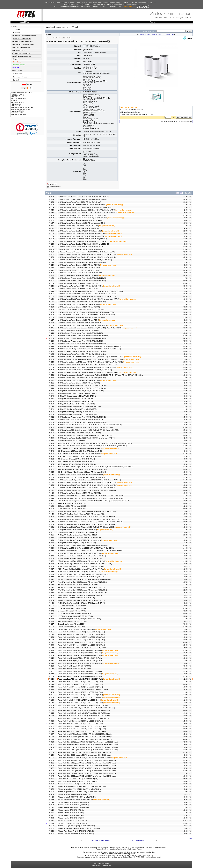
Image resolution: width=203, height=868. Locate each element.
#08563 (51, 441)
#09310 (51, 291)
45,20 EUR (187, 800)
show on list (170, 35)
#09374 (51, 635)
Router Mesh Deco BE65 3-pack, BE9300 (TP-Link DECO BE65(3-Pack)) (82, 645)
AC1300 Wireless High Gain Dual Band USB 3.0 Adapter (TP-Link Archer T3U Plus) (85, 564)
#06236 (51, 666)
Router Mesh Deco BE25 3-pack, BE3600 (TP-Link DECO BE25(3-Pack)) (82, 637)
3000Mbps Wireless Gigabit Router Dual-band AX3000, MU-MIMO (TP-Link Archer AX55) (87, 367)
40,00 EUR (187, 443)
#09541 (51, 490)
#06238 (51, 215)
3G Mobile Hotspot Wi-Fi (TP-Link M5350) (71, 441)
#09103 (51, 236)
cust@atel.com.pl (183, 17)
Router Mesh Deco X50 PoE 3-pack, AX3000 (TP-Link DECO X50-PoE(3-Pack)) (84, 716)
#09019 (51, 679)
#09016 (51, 663)
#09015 (51, 661)
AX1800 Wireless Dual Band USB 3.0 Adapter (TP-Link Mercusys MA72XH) (82, 593)
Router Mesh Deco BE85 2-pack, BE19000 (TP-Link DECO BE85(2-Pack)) (82, 648)
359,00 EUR (187, 732)
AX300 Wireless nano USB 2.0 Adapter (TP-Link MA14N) (76, 598)
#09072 (51, 815)
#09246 (51, 556)
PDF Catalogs (18, 71)
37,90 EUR (187, 346)
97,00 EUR (187, 336)
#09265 (51, 302)
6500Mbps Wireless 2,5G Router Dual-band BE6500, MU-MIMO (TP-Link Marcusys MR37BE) (88, 519)
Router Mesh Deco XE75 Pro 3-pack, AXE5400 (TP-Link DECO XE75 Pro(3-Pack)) (85, 739)
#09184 (51, 483)
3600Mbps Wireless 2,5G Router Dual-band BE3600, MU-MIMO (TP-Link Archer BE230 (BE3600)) (90, 425)
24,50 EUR (187, 228)
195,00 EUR (187, 635)
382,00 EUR (187, 252)
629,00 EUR (187, 645)
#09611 (51, 501)
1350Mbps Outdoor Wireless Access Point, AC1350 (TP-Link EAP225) (81, 249)
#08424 (51, 792)
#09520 (51, 430)
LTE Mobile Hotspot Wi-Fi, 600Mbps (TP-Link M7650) (75, 614)
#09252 (51, 289)
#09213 (51, 362)
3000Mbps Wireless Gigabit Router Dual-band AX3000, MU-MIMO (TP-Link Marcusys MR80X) (88, 372)
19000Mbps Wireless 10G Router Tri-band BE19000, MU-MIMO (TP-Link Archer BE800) (86, 312)
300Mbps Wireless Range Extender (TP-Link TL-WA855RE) (77, 412)
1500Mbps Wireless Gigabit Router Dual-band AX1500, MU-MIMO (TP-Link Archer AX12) (87, 257)
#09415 (51, 496)
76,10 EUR (187, 524)
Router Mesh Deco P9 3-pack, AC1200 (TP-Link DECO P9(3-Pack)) (81, 679)
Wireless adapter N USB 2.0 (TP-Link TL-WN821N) (74, 794)
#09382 (51, 711)
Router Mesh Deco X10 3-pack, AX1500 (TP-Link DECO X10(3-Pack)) (81, 687)
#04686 (51, 448)
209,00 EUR (187, 527)
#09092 (51, 417)
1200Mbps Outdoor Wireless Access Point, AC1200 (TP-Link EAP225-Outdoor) (83, 197)
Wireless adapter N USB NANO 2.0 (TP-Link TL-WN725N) (77, 797)
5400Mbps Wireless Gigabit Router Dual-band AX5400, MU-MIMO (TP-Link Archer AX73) (87, 485)
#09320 (51, 260)
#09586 (51, 524)
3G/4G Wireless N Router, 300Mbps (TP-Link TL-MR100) (76, 459)
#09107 (51, 223)
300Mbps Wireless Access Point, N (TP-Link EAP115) (75, 401)
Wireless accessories (19, 115)
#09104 (51, 207)
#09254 (51, 244)
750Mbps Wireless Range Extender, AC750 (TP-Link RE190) (78, 532)
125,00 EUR (187, 422)
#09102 (51, 234)
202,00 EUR (187, 679)
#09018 (51, 674)
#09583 (51, 690)
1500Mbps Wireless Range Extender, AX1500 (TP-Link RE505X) (79, 268)
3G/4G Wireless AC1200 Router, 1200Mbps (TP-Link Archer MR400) (80, 448)
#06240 (51, 530)
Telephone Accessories (22, 53)
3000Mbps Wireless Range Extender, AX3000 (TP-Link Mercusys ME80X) (82, 378)
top (191, 838)
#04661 (51, 399)
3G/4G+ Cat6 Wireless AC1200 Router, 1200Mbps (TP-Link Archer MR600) (82, 472)
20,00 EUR (187, 441)
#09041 (51, 255)
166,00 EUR (187, 490)
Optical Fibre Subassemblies (24, 44)
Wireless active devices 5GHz (21, 109)
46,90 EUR (187, 213)
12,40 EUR (187, 813)
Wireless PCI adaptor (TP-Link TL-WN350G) (72, 821)
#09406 (51, 493)
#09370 (51, 645)
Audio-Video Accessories (22, 56)
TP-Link (14, 100)
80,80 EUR (187, 333)
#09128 (51, 307)
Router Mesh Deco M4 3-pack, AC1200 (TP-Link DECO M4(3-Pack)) (80, 663)
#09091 (51, 281)
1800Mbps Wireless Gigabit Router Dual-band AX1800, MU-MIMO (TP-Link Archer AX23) (87, 296)
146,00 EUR (187, 745)
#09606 (51, 747)
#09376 (51, 739)
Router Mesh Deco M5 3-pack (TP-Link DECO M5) (74, 669)
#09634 (51, 352)
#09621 (51, 294)
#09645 (51, 776)
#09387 (51, 671)
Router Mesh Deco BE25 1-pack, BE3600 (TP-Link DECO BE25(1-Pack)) (82, 632)
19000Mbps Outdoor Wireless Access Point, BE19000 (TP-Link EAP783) (81, 310)
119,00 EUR (187, 687)
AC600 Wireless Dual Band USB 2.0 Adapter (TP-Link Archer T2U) (79, 572)
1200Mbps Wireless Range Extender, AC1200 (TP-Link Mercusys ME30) (81, 223)
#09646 (51, 766)
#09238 (51, 338)
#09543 (51, 451)
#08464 (51, 826)
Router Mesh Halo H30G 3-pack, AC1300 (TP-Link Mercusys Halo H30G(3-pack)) (84, 755)
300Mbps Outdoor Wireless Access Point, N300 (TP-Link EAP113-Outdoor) (82, 388)
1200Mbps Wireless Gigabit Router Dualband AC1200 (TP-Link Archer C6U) (82, 218)
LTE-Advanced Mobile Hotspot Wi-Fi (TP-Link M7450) (75, 616)
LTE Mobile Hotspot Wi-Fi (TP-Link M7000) (72, 606)
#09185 (51, 241)
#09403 (51, 456)
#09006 (51, 566)
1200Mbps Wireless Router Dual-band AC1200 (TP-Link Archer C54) (80, 231)
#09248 (51, 692)
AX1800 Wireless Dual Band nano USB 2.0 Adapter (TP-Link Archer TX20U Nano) (84, 580)
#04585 (51, 226)
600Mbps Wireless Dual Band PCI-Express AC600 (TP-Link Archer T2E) (81, 514)
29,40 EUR (187, 372)
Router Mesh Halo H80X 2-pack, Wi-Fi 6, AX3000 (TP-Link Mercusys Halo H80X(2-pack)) (87, 768)
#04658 (51, 249)
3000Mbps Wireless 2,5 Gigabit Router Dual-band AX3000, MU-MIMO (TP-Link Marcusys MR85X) (90, 346)
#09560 (51, 477)
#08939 (51, 572)
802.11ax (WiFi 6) (137, 840)
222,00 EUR (187, 718)
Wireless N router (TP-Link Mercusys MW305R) (73, 805)
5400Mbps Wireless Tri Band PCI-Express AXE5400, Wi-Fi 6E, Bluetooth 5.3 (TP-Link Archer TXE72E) (91, 496)
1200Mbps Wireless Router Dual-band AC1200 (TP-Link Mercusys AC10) (82, 234)
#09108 (51, 325)
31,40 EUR (187, 496)
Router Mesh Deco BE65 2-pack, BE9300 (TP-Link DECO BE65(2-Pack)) (82, 642)
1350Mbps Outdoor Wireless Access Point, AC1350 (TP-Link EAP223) (81, 247)
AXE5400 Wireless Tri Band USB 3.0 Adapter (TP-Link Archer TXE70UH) (81, 603)
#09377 (51, 734)
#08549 (51, 619)
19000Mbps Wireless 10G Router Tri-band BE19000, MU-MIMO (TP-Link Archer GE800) (86, 315)
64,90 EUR (187, 692)
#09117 (51, 787)
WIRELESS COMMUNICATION (22, 93)
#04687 (51, 614)
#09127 (51, 320)
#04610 (51, 210)
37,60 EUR (187, 587)
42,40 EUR (187, 682)
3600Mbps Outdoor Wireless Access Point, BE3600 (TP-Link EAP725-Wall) (82, 422)
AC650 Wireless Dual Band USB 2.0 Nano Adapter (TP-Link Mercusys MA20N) (83, 574)
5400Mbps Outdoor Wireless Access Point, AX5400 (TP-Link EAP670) (81, 475)
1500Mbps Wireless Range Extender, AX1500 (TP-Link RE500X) (79, 265)
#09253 (51, 344)
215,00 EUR (187, 721)
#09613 (51, 577)
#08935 (51, 535)
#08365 (51, 629)
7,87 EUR (187, 595)
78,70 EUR (187, 341)
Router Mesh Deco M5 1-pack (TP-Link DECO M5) (74, 666)
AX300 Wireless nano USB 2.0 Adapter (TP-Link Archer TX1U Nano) (80, 595)
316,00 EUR (187, 705)
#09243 (51, 349)
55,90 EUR (187, 304)
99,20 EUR (187, 477)
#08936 (51, 414)
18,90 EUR (187, 577)
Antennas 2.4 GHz (18, 111)
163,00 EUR (187, 750)
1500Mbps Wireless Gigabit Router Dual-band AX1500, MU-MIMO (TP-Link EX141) (85, 260)
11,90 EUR (187, 569)
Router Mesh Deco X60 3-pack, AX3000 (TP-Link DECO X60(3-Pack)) (81, 724)
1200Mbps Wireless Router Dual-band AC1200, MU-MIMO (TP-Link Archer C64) (84, 241)
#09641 (51, 779)
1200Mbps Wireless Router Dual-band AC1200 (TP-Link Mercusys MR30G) (82, 239)
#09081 (51, 527)
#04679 (51, 391)
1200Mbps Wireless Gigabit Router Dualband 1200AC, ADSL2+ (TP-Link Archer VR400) (86, 210)
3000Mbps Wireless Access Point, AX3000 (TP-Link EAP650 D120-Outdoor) (82, 352)
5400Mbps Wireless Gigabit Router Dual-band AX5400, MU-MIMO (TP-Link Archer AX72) (87, 483)
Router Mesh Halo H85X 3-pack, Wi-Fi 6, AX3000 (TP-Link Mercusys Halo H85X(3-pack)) (87, 776)
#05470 (51, 823)
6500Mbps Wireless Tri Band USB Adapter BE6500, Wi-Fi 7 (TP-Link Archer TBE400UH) (86, 524)
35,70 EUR (187, 323)
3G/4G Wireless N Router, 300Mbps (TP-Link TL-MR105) (76, 462)
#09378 (51, 737)
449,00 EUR (187, 642)
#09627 (51, 433)
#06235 (51, 669)
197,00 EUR (187, 627)
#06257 (51, 624)
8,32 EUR (187, 789)
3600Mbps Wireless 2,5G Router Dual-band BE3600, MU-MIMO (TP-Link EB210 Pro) (85, 428)
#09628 (51, 595)
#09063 (51, 268)
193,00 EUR (187, 669)
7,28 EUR (187, 619)
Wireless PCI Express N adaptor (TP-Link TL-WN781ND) (76, 826)
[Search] (171, 31)
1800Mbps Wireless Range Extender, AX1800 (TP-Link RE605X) (79, 307)
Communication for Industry (23, 41)
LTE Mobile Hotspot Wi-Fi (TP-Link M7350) (72, 611)
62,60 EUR (187, 210)
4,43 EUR (187, 621)
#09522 (51, 446)
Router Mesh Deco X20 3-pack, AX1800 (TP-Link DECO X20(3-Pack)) (81, 697)
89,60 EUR (187, 469)
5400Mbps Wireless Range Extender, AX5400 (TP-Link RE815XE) (79, 493)
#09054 (51, 724)
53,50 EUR (187, 784)
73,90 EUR (187, 331)
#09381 (51, 726)
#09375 (51, 632)
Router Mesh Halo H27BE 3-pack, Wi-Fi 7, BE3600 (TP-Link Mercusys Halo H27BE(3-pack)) (88, 750)
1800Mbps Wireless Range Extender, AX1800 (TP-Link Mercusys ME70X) (82, 302)
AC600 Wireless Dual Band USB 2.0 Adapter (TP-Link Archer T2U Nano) (81, 566)
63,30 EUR (187, 467)
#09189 (51, 283)
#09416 (51, 514)
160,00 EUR (187, 614)
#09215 (51, 286)
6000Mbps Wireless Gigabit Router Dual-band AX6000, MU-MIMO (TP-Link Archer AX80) (87, 511)
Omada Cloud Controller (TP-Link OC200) (71, 624)
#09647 (51, 519)
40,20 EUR (187, 218)
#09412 (51, 551)
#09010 (51, 357)
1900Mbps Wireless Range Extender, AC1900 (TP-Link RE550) (78, 320)
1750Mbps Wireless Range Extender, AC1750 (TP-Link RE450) (78, 276)
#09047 (51, 543)
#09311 (51, 587)
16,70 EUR (187, 223)
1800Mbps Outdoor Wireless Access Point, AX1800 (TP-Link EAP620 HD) (82, 281)
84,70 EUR (187, 420)
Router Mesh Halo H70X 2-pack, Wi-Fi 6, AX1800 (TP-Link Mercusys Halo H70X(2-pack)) (87, 760)
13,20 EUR (187, 815)
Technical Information (21, 77)
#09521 (51, 467)
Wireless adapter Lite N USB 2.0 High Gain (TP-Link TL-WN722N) (79, 789)
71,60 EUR (187, 448)
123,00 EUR (187, 511)
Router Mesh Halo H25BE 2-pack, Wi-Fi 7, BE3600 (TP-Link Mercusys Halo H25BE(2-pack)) (88, 742)
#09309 (51, 257)
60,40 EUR (187, 380)
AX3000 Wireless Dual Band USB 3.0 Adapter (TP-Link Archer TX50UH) (81, 600)
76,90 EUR (187, 273)
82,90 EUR (187, 676)
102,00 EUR (187, 428)
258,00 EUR (187, 729)
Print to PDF (53, 184)
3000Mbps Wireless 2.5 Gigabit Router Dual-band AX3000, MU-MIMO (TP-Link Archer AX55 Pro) (89, 349)
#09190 (51, 278)
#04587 (51, 412)
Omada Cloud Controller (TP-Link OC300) (71, 627)
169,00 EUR (187, 501)
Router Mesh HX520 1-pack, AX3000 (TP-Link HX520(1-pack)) (78, 781)
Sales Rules (96, 865)
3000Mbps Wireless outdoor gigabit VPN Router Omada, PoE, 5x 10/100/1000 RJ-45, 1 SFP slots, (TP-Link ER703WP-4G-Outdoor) (101, 375)
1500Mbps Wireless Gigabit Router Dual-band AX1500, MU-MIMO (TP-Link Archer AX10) (87, 255)
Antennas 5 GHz (17, 113)
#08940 (51, 396)
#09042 (51, 323)
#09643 (51, 365)
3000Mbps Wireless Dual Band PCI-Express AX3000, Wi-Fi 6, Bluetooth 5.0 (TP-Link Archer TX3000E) (91, 357)
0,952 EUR (187, 821)
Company (17, 29)
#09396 (51, 831)
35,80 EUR (187, 766)
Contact (16, 80)
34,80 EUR (187, 393)
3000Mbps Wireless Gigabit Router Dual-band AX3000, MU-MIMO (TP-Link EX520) (85, 370)
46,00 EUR (187, 834)
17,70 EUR (187, 414)
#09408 (51, 603)
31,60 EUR (187, 299)
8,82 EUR (187, 566)
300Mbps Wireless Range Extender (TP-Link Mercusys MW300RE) (80, 407)
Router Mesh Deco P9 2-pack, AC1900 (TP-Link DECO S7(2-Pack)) (80, 676)
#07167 (51, 553)
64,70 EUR (187, 197)
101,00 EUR (187, 771)
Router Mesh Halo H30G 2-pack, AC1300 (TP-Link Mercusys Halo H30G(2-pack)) (84, 752)
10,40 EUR (187, 802)
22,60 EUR (187, 391)
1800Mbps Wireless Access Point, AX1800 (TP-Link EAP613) (78, 289)
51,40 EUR (187, 498)
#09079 (51, 231)
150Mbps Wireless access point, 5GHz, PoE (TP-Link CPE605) (78, 270)
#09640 (51, 781)
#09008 (51, 559)
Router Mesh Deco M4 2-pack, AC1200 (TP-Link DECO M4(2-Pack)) (80, 661)
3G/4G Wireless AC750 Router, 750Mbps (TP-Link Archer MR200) (79, 454)
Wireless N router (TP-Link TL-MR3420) (71, 810)
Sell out (16, 68)
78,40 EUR (187, 425)
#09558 (51, 420)
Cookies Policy (106, 865)
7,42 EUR (187, 574)
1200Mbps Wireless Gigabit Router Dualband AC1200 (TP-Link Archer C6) (82, 215)
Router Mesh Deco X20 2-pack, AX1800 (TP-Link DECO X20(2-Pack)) (81, 695)
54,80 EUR (187, 367)
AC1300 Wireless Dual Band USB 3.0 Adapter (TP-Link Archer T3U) (80, 559)
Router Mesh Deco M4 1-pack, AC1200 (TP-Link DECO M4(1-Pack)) (80, 658)
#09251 (51, 247)
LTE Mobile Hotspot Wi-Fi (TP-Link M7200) (72, 608)
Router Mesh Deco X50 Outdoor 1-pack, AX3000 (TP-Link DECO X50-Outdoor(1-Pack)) (86, 708)
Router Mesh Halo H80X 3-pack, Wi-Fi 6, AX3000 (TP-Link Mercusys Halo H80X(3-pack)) (87, 771)
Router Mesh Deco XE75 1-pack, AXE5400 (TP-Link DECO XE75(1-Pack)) (82, 726)
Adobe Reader (137, 849)
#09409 (51, 600)
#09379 (51, 732)
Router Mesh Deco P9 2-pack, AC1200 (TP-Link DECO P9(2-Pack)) (80, 674)
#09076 (51, 485)
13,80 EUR (187, 556)
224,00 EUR (187, 548)
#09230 (51, 341)
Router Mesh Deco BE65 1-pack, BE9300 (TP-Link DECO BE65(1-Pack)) (82, 640)
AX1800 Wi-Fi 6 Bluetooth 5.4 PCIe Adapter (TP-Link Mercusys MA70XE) (82, 577)
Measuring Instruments (22, 47)
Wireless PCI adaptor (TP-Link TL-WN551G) (72, 823)
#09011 (51, 270)
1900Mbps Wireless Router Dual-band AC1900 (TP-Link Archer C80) (80, 323)
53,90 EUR (187, 247)
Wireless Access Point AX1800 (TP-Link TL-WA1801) (75, 784)
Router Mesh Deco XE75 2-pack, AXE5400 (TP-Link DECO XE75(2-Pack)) (82, 729)
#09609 (51, 773)
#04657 (51, 273)
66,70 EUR (187, 294)
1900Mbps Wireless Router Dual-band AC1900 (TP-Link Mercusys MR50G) (82, 325)
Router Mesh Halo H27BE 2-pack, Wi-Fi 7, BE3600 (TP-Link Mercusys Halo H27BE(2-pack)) (88, 747)
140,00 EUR (187, 674)
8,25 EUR (187, 787)
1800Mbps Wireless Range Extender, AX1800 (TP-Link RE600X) (79, 304)
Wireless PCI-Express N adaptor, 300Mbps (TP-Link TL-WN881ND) (80, 828)
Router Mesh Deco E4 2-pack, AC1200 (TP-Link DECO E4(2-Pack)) (80, 653)
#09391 (51, 511)
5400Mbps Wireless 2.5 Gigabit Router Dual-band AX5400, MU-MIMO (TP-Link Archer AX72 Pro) (89, 480)
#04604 (51, 454)
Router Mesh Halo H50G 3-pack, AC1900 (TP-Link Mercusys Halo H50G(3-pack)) (84, 758)
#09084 (51, 213)
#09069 (51, 800)
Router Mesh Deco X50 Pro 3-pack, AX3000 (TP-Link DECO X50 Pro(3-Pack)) (83, 718)
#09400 (51, 509)
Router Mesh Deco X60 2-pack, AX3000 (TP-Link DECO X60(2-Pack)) (81, 721)
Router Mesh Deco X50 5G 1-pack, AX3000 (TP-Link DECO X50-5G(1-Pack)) (83, 705)
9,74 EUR (187, 572)
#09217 (51, 475)
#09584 (51, 252)
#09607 (51, 745)
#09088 (51, 202)
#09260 (51, 760)
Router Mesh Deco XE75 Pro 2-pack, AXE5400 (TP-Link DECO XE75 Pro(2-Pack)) (85, 734)
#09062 (51, 532)
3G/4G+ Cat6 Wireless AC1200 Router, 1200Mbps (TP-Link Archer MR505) (82, 469)
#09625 (51, 834)
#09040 (51, 621)
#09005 (51, 472)
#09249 (51, 716)
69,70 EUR (187, 768)
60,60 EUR (187, 451)
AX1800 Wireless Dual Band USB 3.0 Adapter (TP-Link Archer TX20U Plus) (82, 582)
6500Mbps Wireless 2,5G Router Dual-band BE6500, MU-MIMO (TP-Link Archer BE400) (86, 517)
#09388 (51, 312)
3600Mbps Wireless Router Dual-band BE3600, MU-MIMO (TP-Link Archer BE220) (85, 435)
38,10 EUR (187, 244)
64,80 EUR (187, 370)
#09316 (51, 388)
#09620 (51, 370)
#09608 (51, 742)
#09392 (51, 488)
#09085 (51, 695)
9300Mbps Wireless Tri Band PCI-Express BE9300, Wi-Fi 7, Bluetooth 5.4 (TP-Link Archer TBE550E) (90, 551)
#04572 (51, 538)
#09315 (51, 713)
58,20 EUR (187, 307)
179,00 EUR (187, 697)
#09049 (51, 656)
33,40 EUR (187, 257)
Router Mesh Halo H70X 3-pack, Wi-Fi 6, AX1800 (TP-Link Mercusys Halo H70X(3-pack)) (87, 763)
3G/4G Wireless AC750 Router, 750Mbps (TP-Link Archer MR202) (79, 456)
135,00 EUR (187, 726)
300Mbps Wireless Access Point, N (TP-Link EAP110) (75, 399)
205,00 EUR (187, 417)
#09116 (51, 407)
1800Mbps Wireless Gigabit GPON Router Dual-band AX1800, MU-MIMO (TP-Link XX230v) (88, 294)
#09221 (51, 380)
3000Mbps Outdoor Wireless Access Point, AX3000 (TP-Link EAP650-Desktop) (83, 336)
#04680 (51, 386)
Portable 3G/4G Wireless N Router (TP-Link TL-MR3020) (76, 629)
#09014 (51, 658)
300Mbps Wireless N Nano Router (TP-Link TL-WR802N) (76, 404)
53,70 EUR (187, 456)
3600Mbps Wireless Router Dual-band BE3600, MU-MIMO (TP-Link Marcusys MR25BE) (86, 438)
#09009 (51, 205)
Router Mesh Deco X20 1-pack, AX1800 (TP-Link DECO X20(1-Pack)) (81, 692)
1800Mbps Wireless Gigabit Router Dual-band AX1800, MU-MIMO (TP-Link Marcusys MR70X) (88, 299)
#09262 (51, 768)
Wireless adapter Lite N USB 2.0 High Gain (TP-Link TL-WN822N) (79, 792)
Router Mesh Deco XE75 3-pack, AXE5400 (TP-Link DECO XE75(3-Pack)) (82, 732)
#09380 (51, 729)
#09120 (51, 805)
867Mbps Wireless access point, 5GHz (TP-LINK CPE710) (77, 543)
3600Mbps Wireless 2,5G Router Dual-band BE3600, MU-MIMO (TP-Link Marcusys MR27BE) (88, 430)
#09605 (51, 750)
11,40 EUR (187, 407)
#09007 (51, 569)
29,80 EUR (187, 388)
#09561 (51, 336)
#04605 (51, 464)
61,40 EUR (187, 249)
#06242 (51, 616)
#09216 (51, 333)
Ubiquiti (14, 97)
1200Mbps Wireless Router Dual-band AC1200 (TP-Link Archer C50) (80, 228)
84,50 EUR (187, 519)
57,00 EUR (187, 430)
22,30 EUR (187, 231)
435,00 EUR (187, 734)
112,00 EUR (187, 747)
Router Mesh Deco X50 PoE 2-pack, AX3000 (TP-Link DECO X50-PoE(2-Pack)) (84, 713)
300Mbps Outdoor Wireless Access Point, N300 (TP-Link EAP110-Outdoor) (82, 386)
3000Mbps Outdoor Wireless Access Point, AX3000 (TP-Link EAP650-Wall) (82, 338)
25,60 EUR (187, 399)
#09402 (51, 469)
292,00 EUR (187, 506)
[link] (27, 129)
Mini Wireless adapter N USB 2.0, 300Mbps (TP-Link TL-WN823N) (79, 619)
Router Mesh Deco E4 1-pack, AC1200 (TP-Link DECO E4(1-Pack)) (80, 650)
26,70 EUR (187, 362)
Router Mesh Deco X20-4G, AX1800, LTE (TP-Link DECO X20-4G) (79, 700)
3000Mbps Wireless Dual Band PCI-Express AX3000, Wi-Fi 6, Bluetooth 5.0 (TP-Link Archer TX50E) (90, 359)
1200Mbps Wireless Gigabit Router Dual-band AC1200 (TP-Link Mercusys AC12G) (85, 207)
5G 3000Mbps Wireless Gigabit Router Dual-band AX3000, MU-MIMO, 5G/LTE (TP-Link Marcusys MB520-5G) (93, 501)
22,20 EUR (187, 205)
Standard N (16, 106)
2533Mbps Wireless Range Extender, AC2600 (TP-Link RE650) (78, 331)
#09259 (51, 755)
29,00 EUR (187, 220)
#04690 (51, 331)
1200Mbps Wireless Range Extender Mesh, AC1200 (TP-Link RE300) (80, 220)
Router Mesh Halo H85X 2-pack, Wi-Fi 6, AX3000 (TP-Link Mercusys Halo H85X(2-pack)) (87, 773)
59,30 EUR (187, 200)
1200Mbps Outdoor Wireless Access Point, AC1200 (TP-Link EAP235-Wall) (82, 200)
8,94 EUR (187, 826)
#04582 (51, 276)
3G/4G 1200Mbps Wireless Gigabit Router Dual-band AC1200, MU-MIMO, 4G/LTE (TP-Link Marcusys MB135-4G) (95, 443)
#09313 (51, 684)
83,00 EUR (187, 283)
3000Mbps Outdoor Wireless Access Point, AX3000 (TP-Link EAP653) (81, 341)
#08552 (51, 828)
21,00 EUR (187, 239)
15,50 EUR (187, 404)
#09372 (51, 640)
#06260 (51, 197)
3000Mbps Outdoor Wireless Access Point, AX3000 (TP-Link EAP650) (81, 333)
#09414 (51, 498)
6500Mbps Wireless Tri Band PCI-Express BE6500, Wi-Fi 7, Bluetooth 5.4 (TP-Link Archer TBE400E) (90, 522)
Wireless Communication (22, 39)
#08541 (51, 409)
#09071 (51, 813)
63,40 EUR (187, 464)
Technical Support (55, 187)
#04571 (51, 228)
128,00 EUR (187, 475)
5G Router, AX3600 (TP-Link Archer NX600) (72, 509)
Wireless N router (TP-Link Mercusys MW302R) (73, 802)
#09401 (51, 504)
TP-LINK (55, 38)
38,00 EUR (187, 357)
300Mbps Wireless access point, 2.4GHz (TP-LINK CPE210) (77, 393)
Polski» (30, 84)
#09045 (51, 328)
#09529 (51, 574)
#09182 (51, 296)
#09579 (51, 438)
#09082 (51, 561)
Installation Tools (19, 50)
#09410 (51, 585)
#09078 (51, 540)
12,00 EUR (187, 828)
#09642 (51, 428)
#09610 (51, 346)
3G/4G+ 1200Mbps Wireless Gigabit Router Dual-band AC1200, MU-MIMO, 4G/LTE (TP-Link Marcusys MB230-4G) (95, 467)
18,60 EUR (187, 818)
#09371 (51, 642)
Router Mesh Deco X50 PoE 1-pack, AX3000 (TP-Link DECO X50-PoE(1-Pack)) (84, 711)
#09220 (51, 304)
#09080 (51, 218)
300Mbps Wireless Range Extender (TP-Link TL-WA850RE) (77, 409)
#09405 (51, 462)
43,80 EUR (187, 260)
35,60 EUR (187, 386)
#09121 (51, 808)
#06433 (51, 794)
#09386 (51, 676)
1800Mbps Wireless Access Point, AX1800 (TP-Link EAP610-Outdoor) (81, 286)
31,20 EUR (187, 215)
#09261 (51, 763)
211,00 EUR (187, 713)
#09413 (51, 522)
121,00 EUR (187, 695)
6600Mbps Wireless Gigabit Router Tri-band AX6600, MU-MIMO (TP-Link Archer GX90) (86, 527)
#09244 (51, 480)
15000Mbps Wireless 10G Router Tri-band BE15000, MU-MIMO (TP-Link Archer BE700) (86, 252)
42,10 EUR (187, 270)
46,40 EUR (187, 396)
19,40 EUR (187, 629)
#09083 (51, 359)
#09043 (51, 564)
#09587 (51, 590)
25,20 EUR (187, 262)
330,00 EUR (187, 716)
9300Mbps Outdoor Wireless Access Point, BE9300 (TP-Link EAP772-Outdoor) (83, 545)
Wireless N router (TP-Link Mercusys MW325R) (73, 808)
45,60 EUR (187, 608)
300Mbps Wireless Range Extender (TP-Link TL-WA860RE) (77, 414)
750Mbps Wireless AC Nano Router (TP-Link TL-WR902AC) (77, 530)
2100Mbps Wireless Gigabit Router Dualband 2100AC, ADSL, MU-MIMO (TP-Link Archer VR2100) (90, 328)
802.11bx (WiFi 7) (18, 95)
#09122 (51, 459)
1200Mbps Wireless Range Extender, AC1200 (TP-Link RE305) (78, 226)
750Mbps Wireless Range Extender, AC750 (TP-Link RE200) (78, 535)
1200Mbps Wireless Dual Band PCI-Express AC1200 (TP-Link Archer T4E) (82, 205)
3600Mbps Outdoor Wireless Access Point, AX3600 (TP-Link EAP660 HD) (82, 417)
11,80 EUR (187, 805)
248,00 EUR (187, 504)
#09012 (51, 653)
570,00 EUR (187, 312)
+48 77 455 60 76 (167, 17)
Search (16, 59)
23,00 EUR (187, 810)
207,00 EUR (187, 545)
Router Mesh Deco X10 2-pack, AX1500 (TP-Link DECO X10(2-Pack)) (81, 684)
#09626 (51, 506)
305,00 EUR (187, 509)
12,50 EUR (187, 808)
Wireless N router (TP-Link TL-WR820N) (71, 813)
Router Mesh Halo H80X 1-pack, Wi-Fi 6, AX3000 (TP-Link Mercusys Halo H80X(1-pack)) (87, 766)
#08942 (51, 611)
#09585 (51, 435)
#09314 (51, 687)
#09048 (51, 650)
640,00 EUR (187, 739)
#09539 (51, 315)
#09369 (51, 648)
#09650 (51, 593)
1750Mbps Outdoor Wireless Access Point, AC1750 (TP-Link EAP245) (81, 273)
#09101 (51, 606)
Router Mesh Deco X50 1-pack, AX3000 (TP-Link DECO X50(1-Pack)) (81, 703)
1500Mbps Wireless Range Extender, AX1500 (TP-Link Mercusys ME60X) (82, 262)
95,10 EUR (187, 758)
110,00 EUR (187, 663)
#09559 (51, 422)
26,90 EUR (187, 401)
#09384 (51, 705)
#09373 (51, 637)
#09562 (51, 375)
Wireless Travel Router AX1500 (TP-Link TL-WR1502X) (76, 831)
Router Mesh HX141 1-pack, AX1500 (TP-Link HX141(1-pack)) (78, 779)
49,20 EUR (187, 265)
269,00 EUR (187, 637)
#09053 (51, 697)
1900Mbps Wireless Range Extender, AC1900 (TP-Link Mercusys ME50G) (82, 317)
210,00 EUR (187, 375)
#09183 (51, 367)
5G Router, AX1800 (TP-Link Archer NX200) (72, 504)
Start (15, 27)
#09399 (51, 784)
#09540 (51, 517)
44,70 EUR (187, 255)
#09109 (51, 299)
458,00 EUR (187, 315)
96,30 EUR (187, 616)
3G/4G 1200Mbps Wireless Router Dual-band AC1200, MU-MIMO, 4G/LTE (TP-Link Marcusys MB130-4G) (92, 446)
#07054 (51, 789)
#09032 (51, 220)
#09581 (51, 598)
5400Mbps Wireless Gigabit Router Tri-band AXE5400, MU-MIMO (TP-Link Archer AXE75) (87, 488)
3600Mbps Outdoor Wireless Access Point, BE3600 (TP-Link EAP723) (81, 420)
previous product (144, 35)
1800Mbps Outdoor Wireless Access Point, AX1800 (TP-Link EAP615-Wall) (82, 278)
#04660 (51, 401)
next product (157, 35)
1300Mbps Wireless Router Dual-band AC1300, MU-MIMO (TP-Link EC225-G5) (84, 244)
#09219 (51, 265)
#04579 (51, 404)
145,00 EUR (187, 352)
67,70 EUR (187, 454)
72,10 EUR (187, 543)
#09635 (51, 354)
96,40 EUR (187, 781)
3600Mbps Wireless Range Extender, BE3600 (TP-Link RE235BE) (79, 433)
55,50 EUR (187, 779)
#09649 (51, 443)
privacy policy (128, 6)
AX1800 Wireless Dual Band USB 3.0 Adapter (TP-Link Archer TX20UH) (81, 587)
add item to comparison (170, 122)
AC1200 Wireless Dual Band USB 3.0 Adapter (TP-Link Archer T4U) (80, 553)
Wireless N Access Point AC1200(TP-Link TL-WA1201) (76, 800)
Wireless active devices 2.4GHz (22, 108)
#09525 (51, 262)
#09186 (51, 700)
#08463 (51, 797)
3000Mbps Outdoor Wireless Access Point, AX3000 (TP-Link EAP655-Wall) (82, 344)
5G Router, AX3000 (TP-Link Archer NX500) (72, 506)
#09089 (51, 200)
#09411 (51, 580)
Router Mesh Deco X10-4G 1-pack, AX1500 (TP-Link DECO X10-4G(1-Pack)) (83, 690)
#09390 (51, 425)
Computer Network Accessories (25, 36)
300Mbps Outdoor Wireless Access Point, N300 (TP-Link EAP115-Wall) (81, 391)
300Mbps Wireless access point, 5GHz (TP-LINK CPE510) (77, 396)
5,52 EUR (187, 598)
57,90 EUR (187, 365)
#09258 (51, 752)
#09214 (51, 703)
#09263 (51, 771)
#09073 (51, 818)
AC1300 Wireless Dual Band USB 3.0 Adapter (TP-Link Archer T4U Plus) (81, 561)
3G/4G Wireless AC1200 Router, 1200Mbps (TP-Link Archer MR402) (80, 451)
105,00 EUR (187, 488)
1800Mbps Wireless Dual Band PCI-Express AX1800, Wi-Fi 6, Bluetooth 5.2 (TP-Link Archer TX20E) (90, 291)
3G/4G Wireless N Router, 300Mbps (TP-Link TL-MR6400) (77, 464)
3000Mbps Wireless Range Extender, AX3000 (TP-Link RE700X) (79, 380)
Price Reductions (19, 65)
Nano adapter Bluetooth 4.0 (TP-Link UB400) (72, 621)
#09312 (51, 682)
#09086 (51, 721)
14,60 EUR (187, 234)
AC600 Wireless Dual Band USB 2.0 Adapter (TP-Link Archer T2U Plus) (81, 569)
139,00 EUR (187, 286)
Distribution (17, 74)
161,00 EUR (187, 700)
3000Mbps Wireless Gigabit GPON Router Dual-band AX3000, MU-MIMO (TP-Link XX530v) (88, 365)
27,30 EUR (187, 325)
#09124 (51, 627)
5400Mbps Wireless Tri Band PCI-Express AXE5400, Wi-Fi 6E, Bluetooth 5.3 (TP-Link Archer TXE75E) (91, 498)
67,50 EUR (187, 760)
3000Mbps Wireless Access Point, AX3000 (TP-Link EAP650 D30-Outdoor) (82, 354)
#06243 (51, 608)
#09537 (51, 718)
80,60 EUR (187, 433)
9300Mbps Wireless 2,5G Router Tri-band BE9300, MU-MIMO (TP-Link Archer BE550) (86, 548)
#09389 (51, 548)
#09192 (51, 239)
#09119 (51, 802)
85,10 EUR (187, 690)
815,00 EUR (187, 648)
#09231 (51, 383)
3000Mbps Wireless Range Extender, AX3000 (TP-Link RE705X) (79, 383)
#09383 (51, 708)
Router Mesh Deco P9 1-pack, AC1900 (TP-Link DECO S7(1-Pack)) (80, 671)
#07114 (51, 810)
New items (17, 62)
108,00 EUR (187, 281)
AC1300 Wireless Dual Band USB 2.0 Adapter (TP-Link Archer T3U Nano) (82, 556)
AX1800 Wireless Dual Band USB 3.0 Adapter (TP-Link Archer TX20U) (81, 585)
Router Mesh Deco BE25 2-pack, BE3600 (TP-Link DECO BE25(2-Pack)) (82, 635)
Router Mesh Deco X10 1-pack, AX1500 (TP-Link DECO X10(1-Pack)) (81, 682)
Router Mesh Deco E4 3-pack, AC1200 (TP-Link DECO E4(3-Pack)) (80, 656)
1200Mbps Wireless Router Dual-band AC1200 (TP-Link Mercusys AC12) (82, 236)
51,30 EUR (187, 202)
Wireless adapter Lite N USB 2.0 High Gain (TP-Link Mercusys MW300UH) (82, 787)
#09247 (51, 582)
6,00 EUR (187, 797)
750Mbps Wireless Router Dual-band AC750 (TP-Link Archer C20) (79, 538)
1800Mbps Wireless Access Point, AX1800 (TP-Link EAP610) (78, 283)
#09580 (51, 378)
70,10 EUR (187, 289)
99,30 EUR (187, 742)
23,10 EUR (187, 207)
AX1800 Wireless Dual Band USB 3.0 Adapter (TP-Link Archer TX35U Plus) (82, 590)
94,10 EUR (187, 480)
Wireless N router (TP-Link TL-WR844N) (71, 815)
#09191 (51, 758)
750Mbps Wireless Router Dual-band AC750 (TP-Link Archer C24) (79, 540)
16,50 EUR (187, 514)
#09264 (51, 317)
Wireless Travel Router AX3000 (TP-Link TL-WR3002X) (76, 834)
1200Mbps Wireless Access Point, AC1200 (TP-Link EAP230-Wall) (79, 202)
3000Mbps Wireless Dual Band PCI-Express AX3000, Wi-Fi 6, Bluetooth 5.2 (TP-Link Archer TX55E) (90, 362)
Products (16, 32)
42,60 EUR (187, 462)
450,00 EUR (187, 310)
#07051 (51, 821)
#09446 (51, 310)
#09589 (51, 545)
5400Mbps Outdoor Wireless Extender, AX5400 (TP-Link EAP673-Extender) (82, 477)
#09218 (51, 372)
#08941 (51, 393)
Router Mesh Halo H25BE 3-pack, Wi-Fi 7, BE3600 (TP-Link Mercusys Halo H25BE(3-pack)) (88, 745)
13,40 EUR (187, 559)
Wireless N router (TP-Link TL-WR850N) (71, 818)
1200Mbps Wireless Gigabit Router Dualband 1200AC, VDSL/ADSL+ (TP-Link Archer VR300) (88, 213)
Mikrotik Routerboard (101, 840)
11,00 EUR (187, 792)
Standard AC (16, 104)
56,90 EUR (187, 522)
